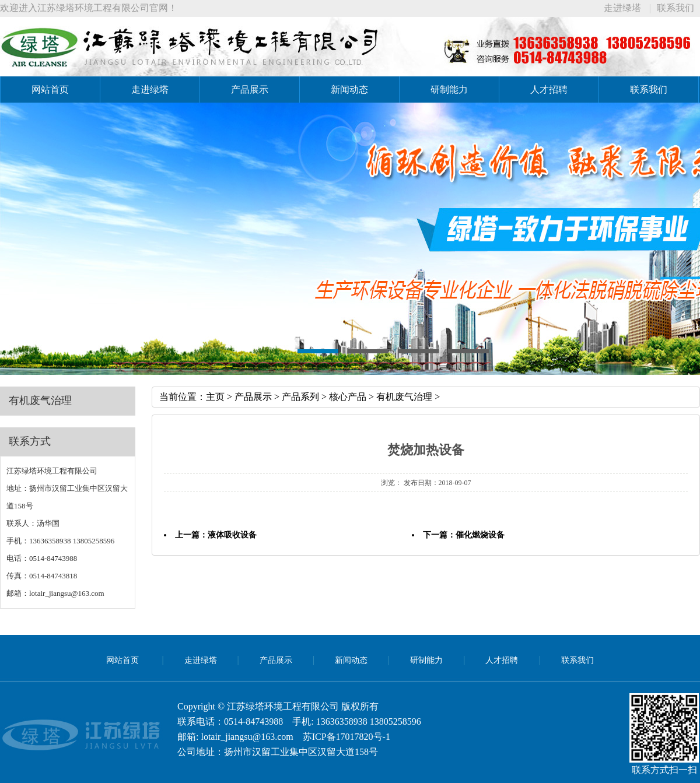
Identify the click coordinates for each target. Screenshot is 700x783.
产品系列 (300, 397)
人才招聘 (549, 89)
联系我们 (675, 8)
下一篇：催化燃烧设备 (464, 535)
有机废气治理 (404, 397)
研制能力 (449, 89)
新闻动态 (349, 89)
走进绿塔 (622, 8)
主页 (215, 397)
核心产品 (348, 397)
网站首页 (50, 89)
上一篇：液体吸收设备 (216, 535)
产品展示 (250, 89)
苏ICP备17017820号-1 (346, 737)
